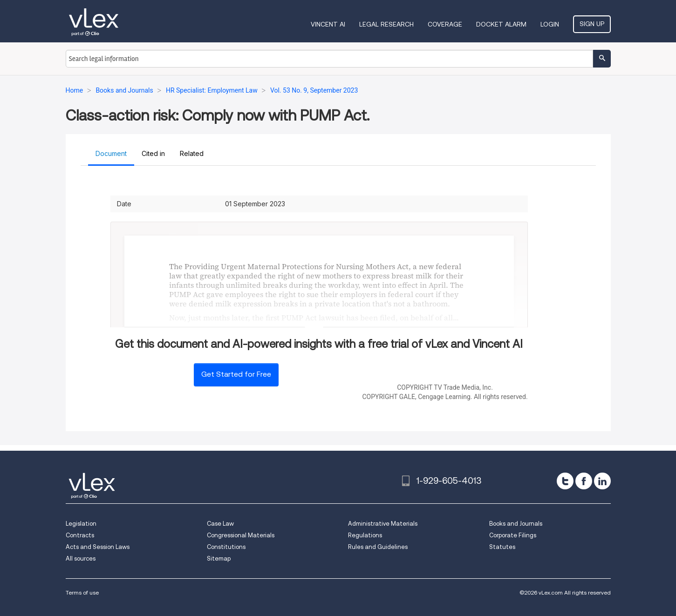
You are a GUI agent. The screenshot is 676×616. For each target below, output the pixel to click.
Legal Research (386, 24)
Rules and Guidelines (378, 547)
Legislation (81, 524)
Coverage (445, 24)
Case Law (220, 524)
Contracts (80, 535)
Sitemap (219, 558)
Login (550, 24)
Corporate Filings (513, 535)
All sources (81, 558)
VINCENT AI (328, 24)
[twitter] (565, 481)
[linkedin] (602, 481)
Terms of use (82, 592)
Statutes (502, 547)
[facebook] (584, 481)
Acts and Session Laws (98, 547)
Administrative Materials (383, 524)
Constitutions (226, 547)
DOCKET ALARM (501, 24)
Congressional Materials (241, 535)
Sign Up (592, 24)
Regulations (365, 535)
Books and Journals (516, 524)
